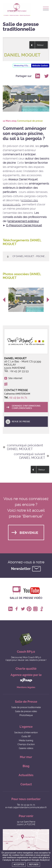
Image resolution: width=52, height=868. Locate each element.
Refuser (34, 865)
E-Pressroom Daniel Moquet (24, 225)
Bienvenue (29, 533)
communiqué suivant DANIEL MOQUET (29, 456)
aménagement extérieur (24, 221)
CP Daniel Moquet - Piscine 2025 (31, 256)
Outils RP (26, 736)
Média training (26, 740)
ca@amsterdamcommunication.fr (30, 807)
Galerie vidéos (26, 748)
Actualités (26, 775)
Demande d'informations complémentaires (26, 407)
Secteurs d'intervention (26, 733)
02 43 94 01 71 (18, 397)
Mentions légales (26, 687)
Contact (26, 784)
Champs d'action (26, 744)
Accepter (19, 865)
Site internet (15, 378)
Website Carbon (40, 65)
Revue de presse (21, 422)
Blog (26, 766)
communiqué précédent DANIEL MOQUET (25, 447)
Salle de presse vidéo (26, 598)
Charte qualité (26, 669)
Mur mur (26, 757)
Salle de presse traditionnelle (26, 707)
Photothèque (26, 715)
